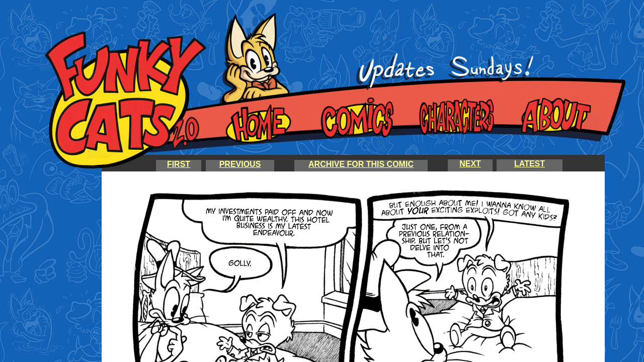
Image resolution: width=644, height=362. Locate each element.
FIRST (179, 164)
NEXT (470, 164)
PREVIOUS (240, 164)
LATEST (530, 164)
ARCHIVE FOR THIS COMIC (361, 164)
